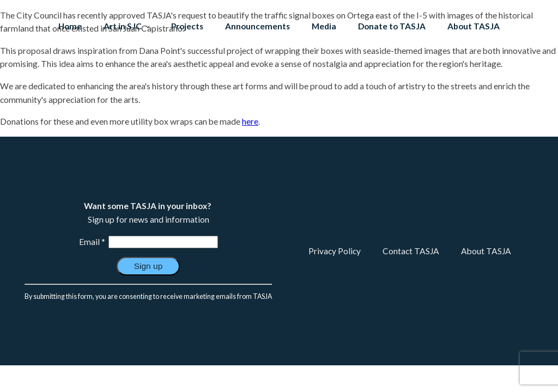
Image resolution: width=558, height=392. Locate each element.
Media (324, 26)
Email (92, 242)
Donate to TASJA (392, 26)
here (250, 121)
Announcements (257, 26)
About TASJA (474, 26)
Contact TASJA (411, 251)
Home (70, 26)
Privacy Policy (335, 251)
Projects (187, 26)
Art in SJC (123, 26)
